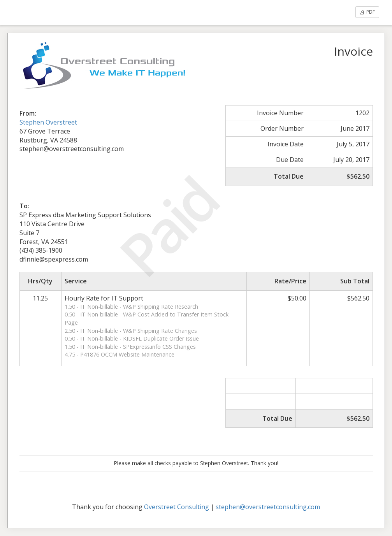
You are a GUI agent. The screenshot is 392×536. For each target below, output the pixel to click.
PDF (367, 12)
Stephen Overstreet (48, 122)
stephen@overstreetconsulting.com (268, 507)
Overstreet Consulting (177, 507)
